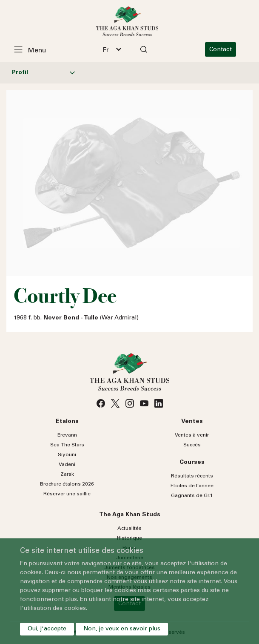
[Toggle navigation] (34, 49)
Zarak (67, 474)
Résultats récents (192, 476)
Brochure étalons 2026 (67, 484)
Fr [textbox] (108, 50)
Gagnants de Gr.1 (192, 496)
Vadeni (67, 465)
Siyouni (67, 455)
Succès (192, 445)
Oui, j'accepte (47, 629)
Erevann (67, 435)
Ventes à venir (192, 435)
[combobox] (114, 49)
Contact (225, 50)
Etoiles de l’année (192, 486)
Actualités (129, 529)
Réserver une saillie (67, 494)
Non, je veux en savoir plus (122, 629)
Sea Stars (67, 445)
